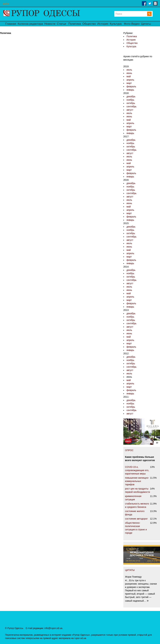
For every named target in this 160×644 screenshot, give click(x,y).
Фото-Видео (132, 24)
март (129, 83)
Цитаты (146, 24)
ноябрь (130, 100)
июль (129, 70)
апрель (130, 80)
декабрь (131, 96)
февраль (131, 86)
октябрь (131, 103)
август (130, 110)
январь (130, 90)
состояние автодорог (136, 519)
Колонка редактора (30, 24)
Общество (89, 24)
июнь (129, 73)
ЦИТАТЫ (130, 570)
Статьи (61, 24)
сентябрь (131, 106)
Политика (75, 24)
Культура (116, 24)
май (129, 76)
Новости (50, 24)
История (103, 24)
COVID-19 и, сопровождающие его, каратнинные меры (137, 470)
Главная (11, 24)
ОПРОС (129, 450)
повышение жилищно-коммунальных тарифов (137, 481)
